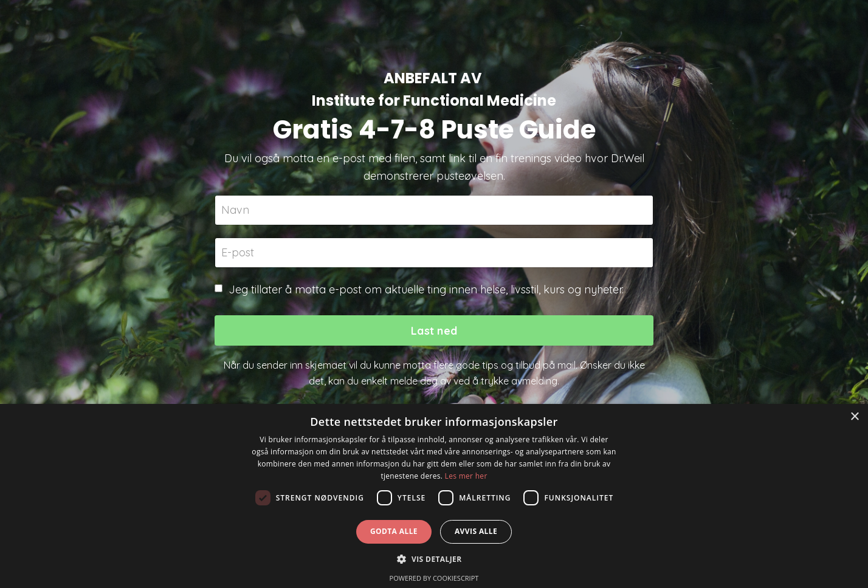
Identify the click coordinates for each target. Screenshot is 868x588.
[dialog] (434, 496)
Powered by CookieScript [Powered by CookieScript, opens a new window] (434, 578)
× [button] (854, 417)
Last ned (434, 331)
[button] (434, 559)
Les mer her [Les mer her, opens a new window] (466, 476)
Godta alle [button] (394, 531)
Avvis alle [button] (476, 531)
